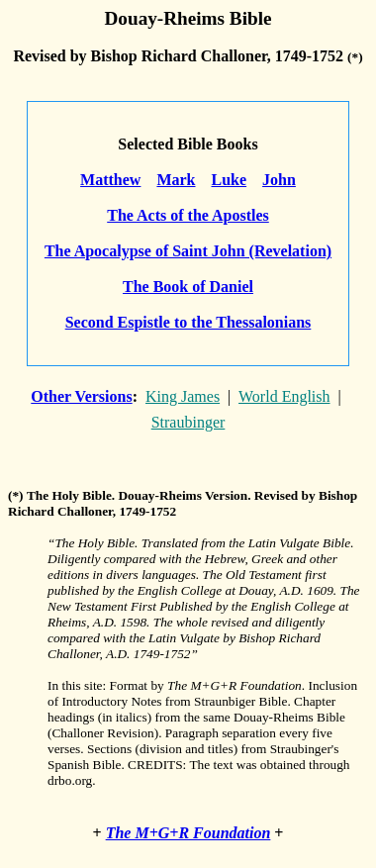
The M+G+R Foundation (188, 833)
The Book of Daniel (188, 287)
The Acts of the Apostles (188, 215)
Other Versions (81, 396)
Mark (176, 180)
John (279, 180)
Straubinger (188, 422)
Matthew (110, 180)
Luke (230, 180)
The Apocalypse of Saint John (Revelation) (188, 251)
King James (183, 396)
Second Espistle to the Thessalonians (188, 322)
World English (284, 396)
